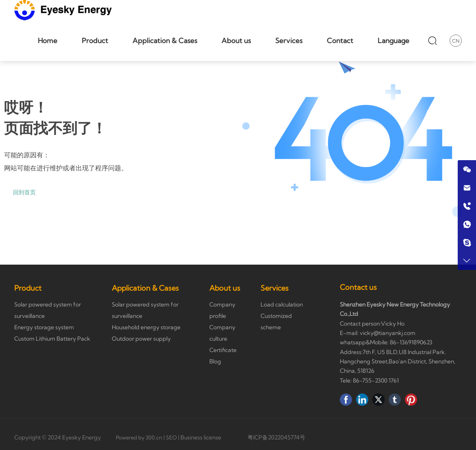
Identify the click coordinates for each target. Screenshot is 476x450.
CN (456, 41)
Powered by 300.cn (139, 437)
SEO (171, 437)
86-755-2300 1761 (376, 380)
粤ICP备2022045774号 (276, 437)
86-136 (398, 342)
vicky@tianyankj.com (388, 333)
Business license (201, 437)
